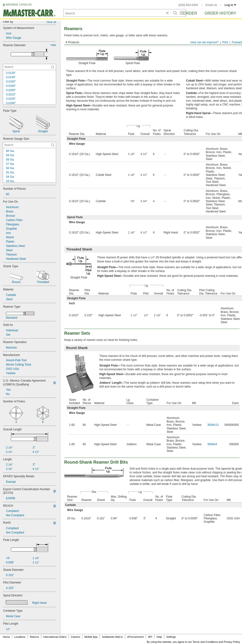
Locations (20, 637)
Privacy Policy (232, 642)
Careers (76, 637)
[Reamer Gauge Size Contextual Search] (29, 145)
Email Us (211, 5)
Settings (171, 637)
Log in (230, 5)
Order (190, 13)
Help (159, 637)
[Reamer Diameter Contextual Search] (29, 67)
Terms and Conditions (205, 642)
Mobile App (91, 637)
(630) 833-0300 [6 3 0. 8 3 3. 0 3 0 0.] (188, 5)
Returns (34, 637)
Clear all (51, 22)
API (150, 637)
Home (6, 637)
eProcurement (135, 637)
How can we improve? (205, 42)
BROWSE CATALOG (19, 5)
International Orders (55, 637)
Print (225, 42)
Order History (220, 13)
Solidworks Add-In (112, 637)
